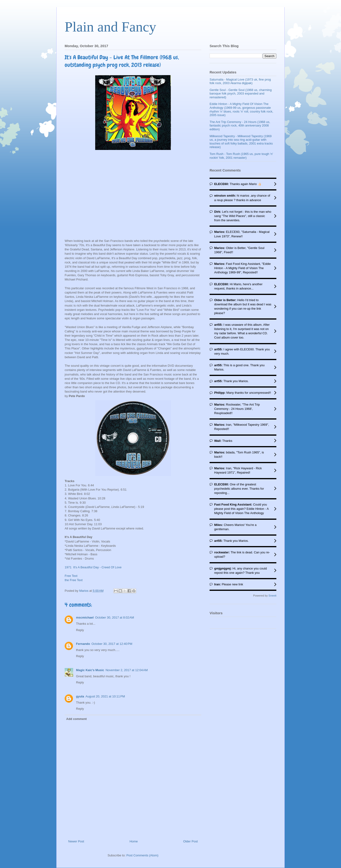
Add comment (77, 719)
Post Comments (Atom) (142, 855)
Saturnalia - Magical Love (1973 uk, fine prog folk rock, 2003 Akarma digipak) (240, 81)
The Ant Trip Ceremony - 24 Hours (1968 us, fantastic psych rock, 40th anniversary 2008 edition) (240, 126)
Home (134, 841)
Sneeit (272, 595)
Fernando (83, 644)
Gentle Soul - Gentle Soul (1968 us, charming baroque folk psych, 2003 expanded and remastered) (241, 94)
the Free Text (74, 580)
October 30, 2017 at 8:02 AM (114, 617)
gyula (80, 696)
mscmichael (85, 617)
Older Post (191, 841)
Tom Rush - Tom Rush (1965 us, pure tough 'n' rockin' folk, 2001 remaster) (241, 156)
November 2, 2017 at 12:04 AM (127, 670)
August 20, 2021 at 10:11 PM (105, 696)
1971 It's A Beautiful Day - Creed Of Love (93, 567)
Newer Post (76, 841)
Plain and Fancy (110, 27)
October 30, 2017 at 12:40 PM (112, 644)
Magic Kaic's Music (90, 670)
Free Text (71, 576)
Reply (80, 630)
